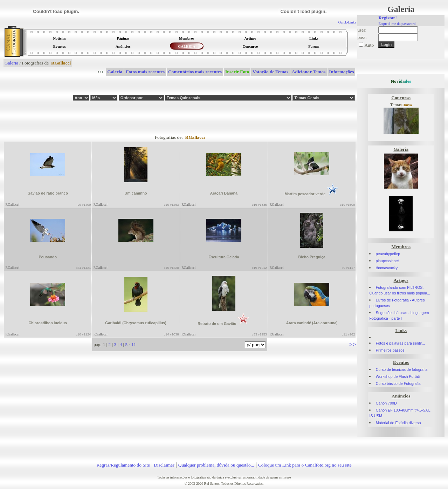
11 (134, 344)
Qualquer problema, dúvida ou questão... (216, 465)
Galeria (11, 63)
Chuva (407, 105)
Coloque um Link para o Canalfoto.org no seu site (305, 465)
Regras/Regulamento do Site (123, 465)
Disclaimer (164, 465)
